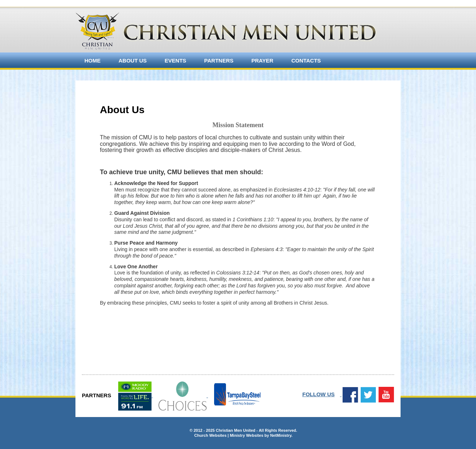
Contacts (306, 61)
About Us (133, 61)
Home (93, 61)
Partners (219, 61)
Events (175, 61)
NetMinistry (281, 435)
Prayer (262, 61)
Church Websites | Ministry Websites (229, 435)
